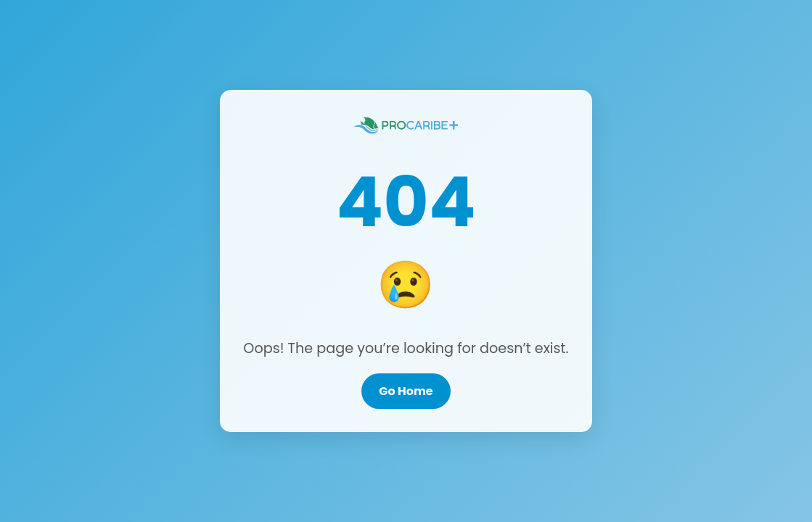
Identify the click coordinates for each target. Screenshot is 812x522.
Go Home (406, 391)
